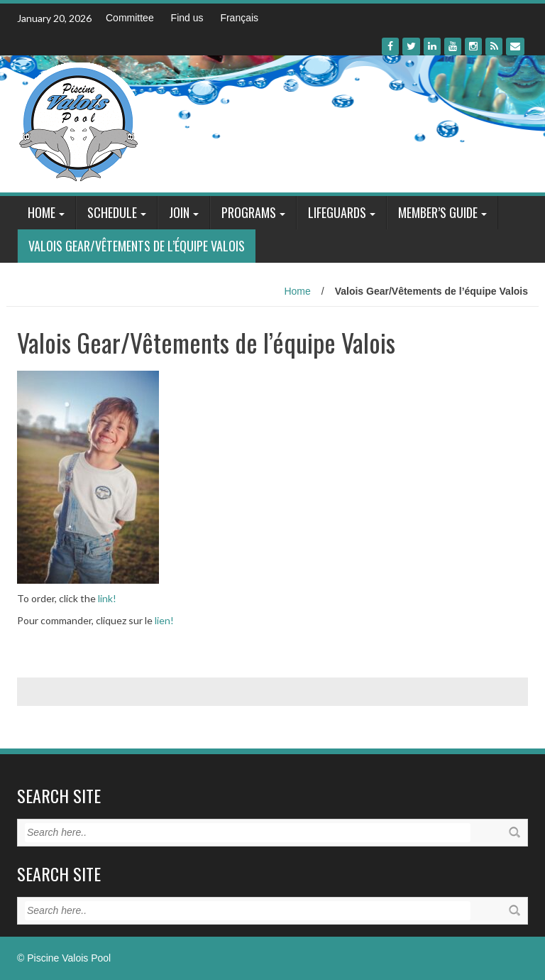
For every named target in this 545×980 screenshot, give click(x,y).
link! (107, 598)
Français (239, 18)
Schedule (112, 212)
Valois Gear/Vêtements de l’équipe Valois (137, 246)
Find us (187, 18)
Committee (130, 18)
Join (179, 212)
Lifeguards (337, 212)
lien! (164, 620)
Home (42, 212)
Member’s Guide (438, 212)
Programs (249, 212)
